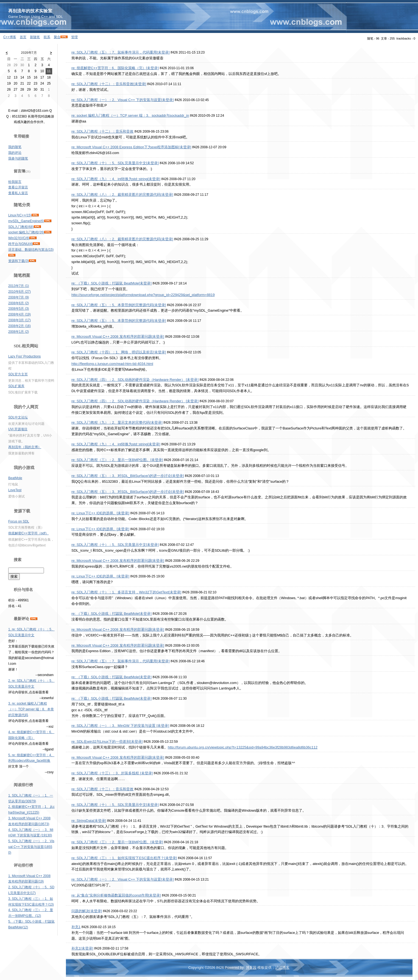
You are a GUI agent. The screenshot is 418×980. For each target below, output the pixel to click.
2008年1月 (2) (19, 332)
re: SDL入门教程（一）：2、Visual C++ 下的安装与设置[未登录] (123, 100)
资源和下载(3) (19, 261)
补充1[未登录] (82, 948)
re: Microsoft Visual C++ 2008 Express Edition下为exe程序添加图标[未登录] (131, 147)
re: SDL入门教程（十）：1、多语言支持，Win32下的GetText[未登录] (126, 592)
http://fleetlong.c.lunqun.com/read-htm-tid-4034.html (112, 364)
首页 (23, 37)
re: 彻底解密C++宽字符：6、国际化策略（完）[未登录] (115, 68)
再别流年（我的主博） (25, 447)
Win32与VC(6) (19, 238)
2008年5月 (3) (19, 309)
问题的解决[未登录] (87, 911)
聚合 (57, 37)
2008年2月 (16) (19, 326)
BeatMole (15, 478)
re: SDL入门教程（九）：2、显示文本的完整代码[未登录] (117, 422)
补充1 (76, 927)
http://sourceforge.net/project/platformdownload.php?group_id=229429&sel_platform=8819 (143, 295)
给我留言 (15, 182)
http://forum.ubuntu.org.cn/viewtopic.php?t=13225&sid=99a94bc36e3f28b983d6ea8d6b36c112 (243, 747)
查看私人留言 (18, 193)
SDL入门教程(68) (21, 227)
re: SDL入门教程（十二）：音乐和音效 (102, 131)
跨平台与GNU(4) (20, 244)
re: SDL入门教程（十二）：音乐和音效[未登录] (109, 84)
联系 (47, 37)
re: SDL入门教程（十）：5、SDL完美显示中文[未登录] (115, 163)
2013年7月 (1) (19, 286)
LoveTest (15, 490)
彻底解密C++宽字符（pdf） (28, 533)
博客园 (251, 968)
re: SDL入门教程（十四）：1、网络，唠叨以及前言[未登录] (119, 352)
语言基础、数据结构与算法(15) (31, 250)
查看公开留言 (18, 187)
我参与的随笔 (18, 158)
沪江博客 (282, 968)
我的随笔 (15, 147)
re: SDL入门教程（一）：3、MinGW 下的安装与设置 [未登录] (120, 726)
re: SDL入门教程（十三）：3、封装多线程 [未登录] (112, 773)
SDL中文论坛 (18, 417)
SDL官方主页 (18, 374)
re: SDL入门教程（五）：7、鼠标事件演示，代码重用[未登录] (121, 52)
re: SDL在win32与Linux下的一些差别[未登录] (107, 742)
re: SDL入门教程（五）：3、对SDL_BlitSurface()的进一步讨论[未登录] (128, 476)
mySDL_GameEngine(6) (26, 221)
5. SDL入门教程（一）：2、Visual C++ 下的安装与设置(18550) (31, 847)
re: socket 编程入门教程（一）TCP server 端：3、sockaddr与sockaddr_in (130, 115)
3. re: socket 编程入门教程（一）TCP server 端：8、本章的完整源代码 (31, 709)
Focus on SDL (19, 521)
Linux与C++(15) (20, 215)
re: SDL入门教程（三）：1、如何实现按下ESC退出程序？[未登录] (124, 858)
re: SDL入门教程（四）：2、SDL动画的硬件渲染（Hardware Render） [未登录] (135, 380)
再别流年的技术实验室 (30, 11)
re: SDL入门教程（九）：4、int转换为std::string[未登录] (116, 179)
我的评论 (15, 153)
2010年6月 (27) (19, 292)
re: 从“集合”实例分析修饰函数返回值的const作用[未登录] (116, 895)
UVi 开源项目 (18, 429)
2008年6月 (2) (19, 303)
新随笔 (35, 37)
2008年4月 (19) (19, 314)
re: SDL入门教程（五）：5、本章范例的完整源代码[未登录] (119, 305)
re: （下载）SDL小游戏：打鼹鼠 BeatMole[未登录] (112, 283)
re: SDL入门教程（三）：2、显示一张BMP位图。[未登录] (117, 460)
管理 (74, 37)
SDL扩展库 (16, 386)
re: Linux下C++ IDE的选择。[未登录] (100, 513)
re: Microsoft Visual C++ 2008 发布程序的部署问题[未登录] (118, 337)
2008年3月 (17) (19, 320)
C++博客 (10, 37)
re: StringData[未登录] (89, 821)
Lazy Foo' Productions (24, 356)
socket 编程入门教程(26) (26, 232)
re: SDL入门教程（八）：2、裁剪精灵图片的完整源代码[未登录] (122, 195)
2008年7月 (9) (19, 297)
